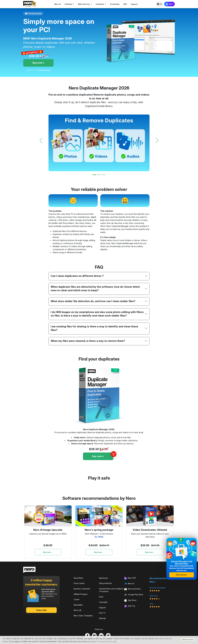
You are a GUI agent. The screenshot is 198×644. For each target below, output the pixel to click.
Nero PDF (130, 578)
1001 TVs (130, 606)
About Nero (79, 578)
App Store (130, 600)
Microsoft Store (133, 589)
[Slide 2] (99, 175)
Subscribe (41, 610)
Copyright (103, 602)
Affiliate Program (81, 594)
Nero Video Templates (83, 616)
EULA (101, 597)
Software (68, 4)
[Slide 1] (94, 175)
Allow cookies (188, 639)
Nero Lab (78, 610)
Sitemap (102, 618)
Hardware (100, 4)
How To (102, 613)
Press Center (79, 583)
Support (134, 4)
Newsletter (78, 605)
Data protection (105, 583)
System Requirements (44, 70)
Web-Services (84, 4)
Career (77, 599)
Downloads (115, 4)
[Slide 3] (104, 175)
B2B (125, 4)
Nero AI (58, 4)
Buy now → (48, 552)
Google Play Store (134, 595)
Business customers (82, 589)
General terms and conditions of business (111, 590)
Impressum (103, 578)
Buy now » (38, 63)
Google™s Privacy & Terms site (103, 641)
